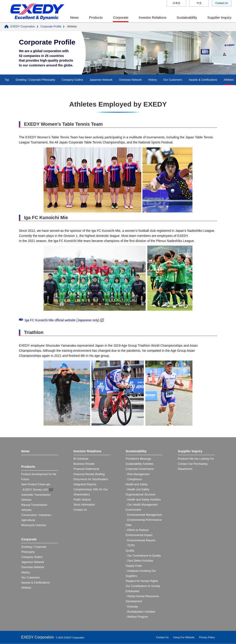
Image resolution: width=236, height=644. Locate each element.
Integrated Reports (85, 484)
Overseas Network (130, 80)
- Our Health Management (142, 505)
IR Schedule (81, 459)
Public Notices (82, 500)
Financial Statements (86, 469)
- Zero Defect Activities (139, 561)
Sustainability (187, 17)
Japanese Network (101, 80)
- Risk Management (138, 474)
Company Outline (72, 80)
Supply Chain (134, 566)
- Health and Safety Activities (143, 500)
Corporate (121, 17)
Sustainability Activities (140, 464)
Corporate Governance (140, 469)
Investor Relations (153, 17)
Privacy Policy (207, 637)
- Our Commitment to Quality (143, 556)
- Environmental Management (144, 515)
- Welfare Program (137, 617)
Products (96, 17)
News (74, 17)
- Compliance (134, 479)
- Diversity (132, 607)
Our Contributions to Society (143, 586)
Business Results (84, 464)
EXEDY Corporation (23, 27)
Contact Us (221, 3)
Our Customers (173, 80)
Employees (132, 591)
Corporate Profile (51, 27)
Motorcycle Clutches (34, 525)
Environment (133, 510)
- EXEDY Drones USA (35, 490)
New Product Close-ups (36, 484)
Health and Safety (137, 484)
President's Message (138, 459)
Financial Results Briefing (89, 474)
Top (7, 80)
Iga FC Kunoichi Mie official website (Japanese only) (62, 320)
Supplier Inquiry (219, 17)
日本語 (176, 3)
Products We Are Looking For (196, 459)
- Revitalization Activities (140, 612)
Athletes (229, 80)
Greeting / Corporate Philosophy (35, 80)
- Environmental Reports (140, 540)
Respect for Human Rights (142, 581)
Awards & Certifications (203, 80)
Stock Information (84, 505)
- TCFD (130, 546)
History (152, 80)
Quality (130, 551)
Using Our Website (184, 637)
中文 (199, 3)
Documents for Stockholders (91, 479)
